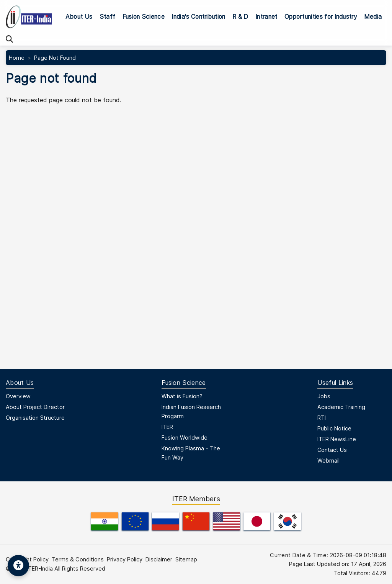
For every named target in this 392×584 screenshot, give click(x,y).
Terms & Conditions (78, 559)
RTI (322, 418)
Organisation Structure (35, 418)
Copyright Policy (27, 559)
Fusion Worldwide (185, 438)
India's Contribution (198, 17)
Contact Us (332, 450)
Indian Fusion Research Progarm (191, 411)
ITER (167, 427)
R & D (240, 17)
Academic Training (341, 407)
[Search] (9, 39)
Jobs (324, 396)
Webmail (328, 460)
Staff (108, 17)
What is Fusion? (182, 396)
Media (373, 17)
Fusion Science (144, 17)
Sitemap (186, 559)
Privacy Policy (125, 559)
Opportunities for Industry (321, 17)
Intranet (266, 17)
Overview (18, 396)
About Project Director (35, 407)
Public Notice (334, 428)
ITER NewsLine (337, 439)
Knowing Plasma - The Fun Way (191, 453)
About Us (79, 17)
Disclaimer (159, 559)
